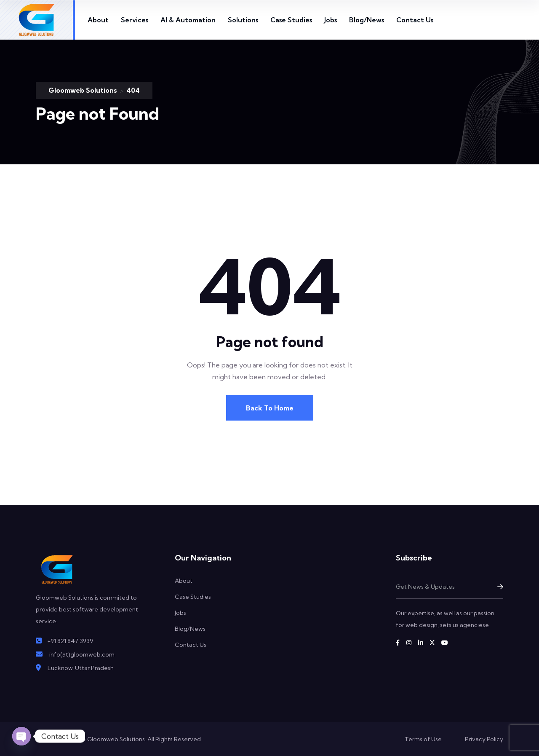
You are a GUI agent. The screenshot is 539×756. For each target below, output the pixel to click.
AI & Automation (188, 20)
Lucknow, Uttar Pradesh (81, 668)
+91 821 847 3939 (70, 641)
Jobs (331, 20)
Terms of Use (423, 739)
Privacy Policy (484, 739)
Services (135, 20)
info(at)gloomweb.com (82, 654)
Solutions (243, 20)
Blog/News (367, 20)
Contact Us (415, 20)
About (98, 20)
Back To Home (270, 408)
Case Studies (291, 20)
